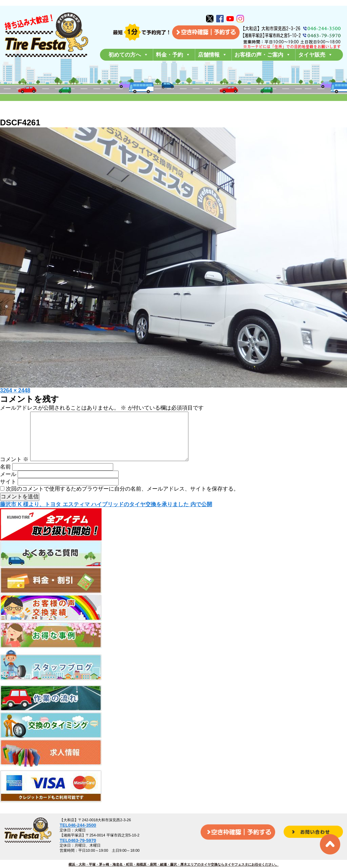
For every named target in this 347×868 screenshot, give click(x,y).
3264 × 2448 (15, 390)
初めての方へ (128, 55)
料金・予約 (173, 55)
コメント (14, 470)
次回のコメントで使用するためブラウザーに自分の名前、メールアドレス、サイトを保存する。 (122, 500)
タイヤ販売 (315, 55)
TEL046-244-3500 (78, 825)
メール (8, 485)
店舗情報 (212, 55)
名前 (5, 478)
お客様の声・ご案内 (263, 55)
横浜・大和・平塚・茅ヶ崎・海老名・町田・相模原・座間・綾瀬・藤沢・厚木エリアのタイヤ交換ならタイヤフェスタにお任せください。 (173, 864)
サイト (8, 492)
